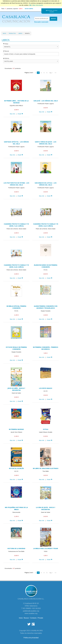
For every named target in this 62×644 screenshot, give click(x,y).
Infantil (27, 33)
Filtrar (6, 44)
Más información (38, 5)
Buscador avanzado (41, 22)
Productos (12, 33)
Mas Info (12, 114)
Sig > (51, 73)
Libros (20, 33)
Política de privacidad (31, 638)
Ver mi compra (29, 9)
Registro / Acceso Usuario (52, 11)
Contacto (33, 618)
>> (56, 73)
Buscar (6, 51)
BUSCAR (53, 19)
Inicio (5, 33)
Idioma (6, 58)
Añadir (20, 114)
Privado (40, 618)
